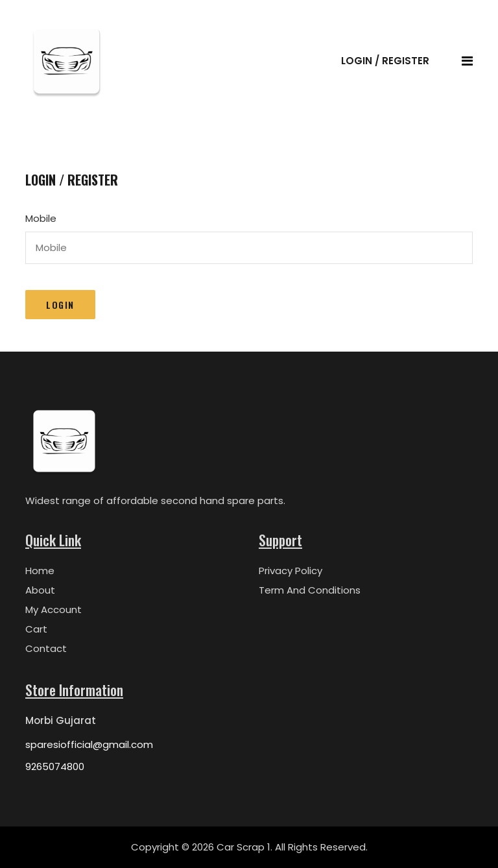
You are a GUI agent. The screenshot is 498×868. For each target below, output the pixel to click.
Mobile (41, 218)
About (40, 590)
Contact (46, 648)
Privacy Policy (290, 571)
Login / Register (385, 61)
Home (40, 571)
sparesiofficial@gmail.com (89, 744)
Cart (36, 629)
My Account (53, 609)
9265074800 (55, 766)
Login (60, 305)
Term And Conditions (310, 590)
